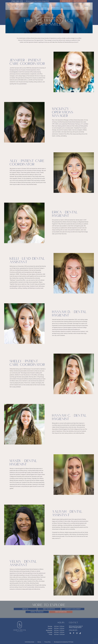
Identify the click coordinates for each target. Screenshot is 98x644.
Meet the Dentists (49, 609)
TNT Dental (71, 642)
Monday (50, 626)
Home (36, 6)
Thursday (50, 632)
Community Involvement (73, 609)
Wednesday (49, 630)
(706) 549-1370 (17, 1)
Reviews (78, 6)
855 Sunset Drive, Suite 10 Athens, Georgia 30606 (37, 1)
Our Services (56, 6)
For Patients (68, 6)
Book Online (66, 1)
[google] (70, 633)
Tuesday (50, 628)
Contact (87, 6)
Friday (51, 634)
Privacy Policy (48, 642)
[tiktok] (80, 633)
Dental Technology (37, 612)
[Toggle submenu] (47, 6)
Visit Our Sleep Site (80, 1)
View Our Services (61, 612)
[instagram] (77, 633)
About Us (44, 6)
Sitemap (39, 642)
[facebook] (74, 633)
